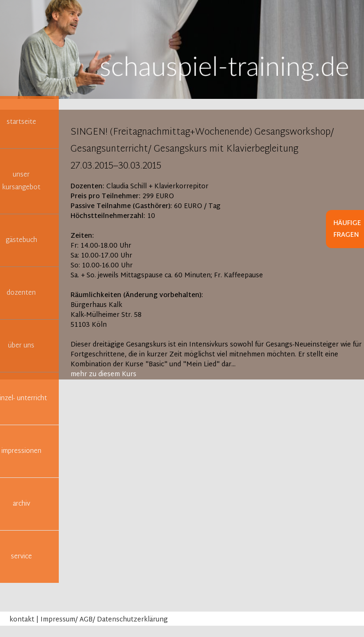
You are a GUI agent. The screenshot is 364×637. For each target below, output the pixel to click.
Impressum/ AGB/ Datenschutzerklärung (104, 620)
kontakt (22, 620)
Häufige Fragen (347, 229)
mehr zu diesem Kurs (103, 375)
